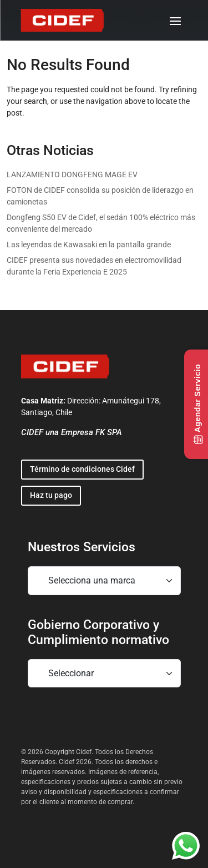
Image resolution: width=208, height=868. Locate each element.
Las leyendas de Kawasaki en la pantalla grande (89, 245)
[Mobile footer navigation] (104, 581)
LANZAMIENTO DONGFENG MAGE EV (72, 174)
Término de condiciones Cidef (82, 469)
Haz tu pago (51, 495)
